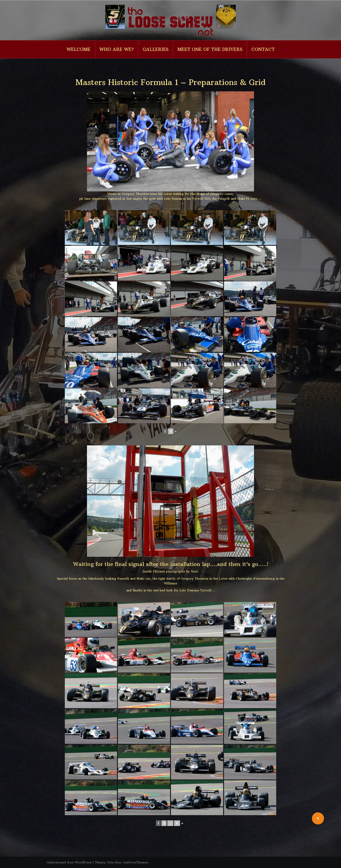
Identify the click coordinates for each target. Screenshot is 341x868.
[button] (318, 818)
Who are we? (117, 49)
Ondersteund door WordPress (69, 862)
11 (177, 823)
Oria (110, 862)
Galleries (156, 49)
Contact (263, 49)
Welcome (79, 49)
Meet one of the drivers (210, 49)
